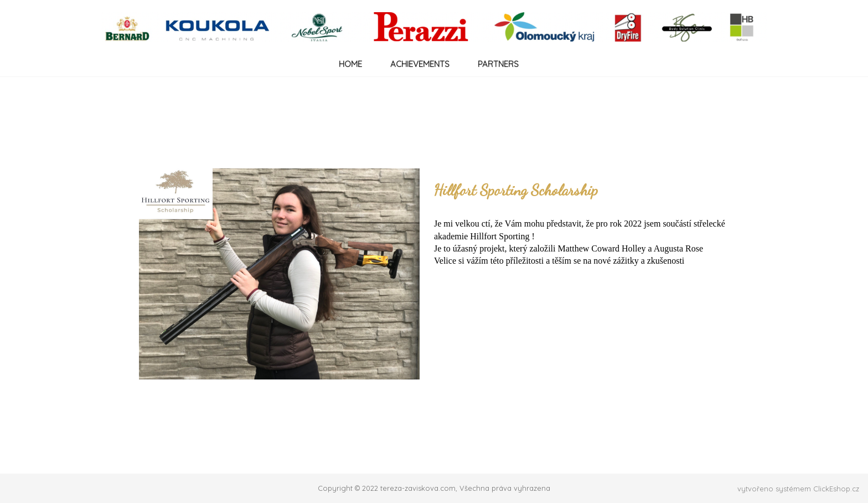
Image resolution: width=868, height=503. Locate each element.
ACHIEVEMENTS (420, 64)
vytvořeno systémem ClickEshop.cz (798, 489)
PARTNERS (498, 64)
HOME (350, 64)
